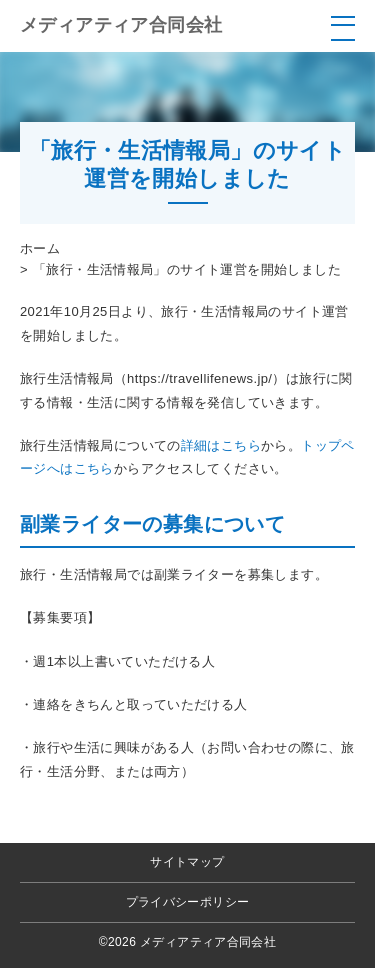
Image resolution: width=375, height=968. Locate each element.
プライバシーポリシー (188, 902)
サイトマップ (187, 862)
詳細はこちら (221, 445)
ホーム (40, 248)
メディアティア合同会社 (121, 25)
